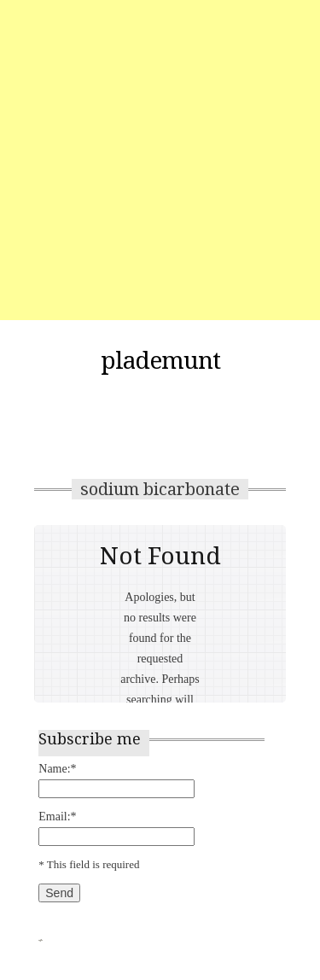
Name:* (57, 769)
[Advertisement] (160, 160)
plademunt (160, 361)
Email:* (57, 817)
